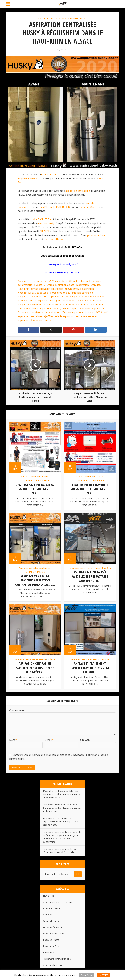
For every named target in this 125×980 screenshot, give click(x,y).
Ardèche (52, 659)
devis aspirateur (42, 308)
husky (58, 308)
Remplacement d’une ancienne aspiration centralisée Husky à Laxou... (35, 580)
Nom (13, 739)
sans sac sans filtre (30, 312)
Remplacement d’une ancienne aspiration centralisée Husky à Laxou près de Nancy (61, 820)
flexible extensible (83, 293)
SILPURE (45, 231)
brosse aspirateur (64, 305)
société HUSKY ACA (52, 175)
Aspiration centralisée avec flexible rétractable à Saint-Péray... (35, 667)
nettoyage (70, 308)
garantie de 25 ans (97, 235)
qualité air (99, 308)
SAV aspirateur (59, 281)
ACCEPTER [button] (104, 975)
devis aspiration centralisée (72, 316)
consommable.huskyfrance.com (62, 273)
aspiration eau (62, 293)
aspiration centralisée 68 (33, 281)
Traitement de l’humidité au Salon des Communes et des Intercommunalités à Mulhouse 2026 (62, 807)
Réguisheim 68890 (28, 178)
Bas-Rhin (106, 568)
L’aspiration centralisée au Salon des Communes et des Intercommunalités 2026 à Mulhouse (61, 793)
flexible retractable (81, 281)
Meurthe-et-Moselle (35, 572)
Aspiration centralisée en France (69, 18)
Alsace (39, 285)
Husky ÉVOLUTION (41, 219)
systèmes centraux (43, 320)
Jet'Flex (49, 316)
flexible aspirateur (73, 312)
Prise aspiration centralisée (48, 289)
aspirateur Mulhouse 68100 (35, 305)
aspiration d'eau (29, 297)
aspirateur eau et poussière (35, 293)
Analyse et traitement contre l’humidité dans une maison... (90, 667)
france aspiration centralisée (80, 297)
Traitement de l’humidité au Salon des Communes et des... (90, 489)
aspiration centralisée (78, 191)
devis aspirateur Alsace (90, 300)
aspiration (85, 308)
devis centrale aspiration (80, 289)
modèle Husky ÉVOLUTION (55, 207)
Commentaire (17, 709)
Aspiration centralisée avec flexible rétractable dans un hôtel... (90, 576)
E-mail (49, 739)
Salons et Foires (29, 477)
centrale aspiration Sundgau (44, 300)
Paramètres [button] (86, 975)
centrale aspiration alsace (60, 285)
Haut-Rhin (43, 18)
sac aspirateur (52, 312)
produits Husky (55, 239)
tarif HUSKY (93, 312)
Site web (85, 739)
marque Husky (46, 223)
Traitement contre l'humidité (35, 480)
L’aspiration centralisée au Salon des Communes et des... (35, 489)
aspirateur (83, 305)
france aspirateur (51, 297)
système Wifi (87, 207)
